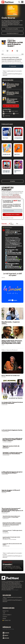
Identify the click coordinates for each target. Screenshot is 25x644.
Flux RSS (6, 111)
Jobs (4, 613)
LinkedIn (6, 633)
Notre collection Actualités (13, 29)
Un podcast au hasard (12, 33)
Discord (6, 638)
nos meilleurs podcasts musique (13, 197)
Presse (4, 619)
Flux (17, 224)
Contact (5, 617)
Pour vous (4, 224)
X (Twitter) (6, 116)
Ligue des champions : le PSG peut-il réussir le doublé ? (15, 43)
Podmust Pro (7, 620)
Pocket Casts (13, 111)
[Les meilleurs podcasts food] (12, 566)
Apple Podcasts (8, 114)
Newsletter (5, 611)
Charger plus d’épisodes (11, 106)
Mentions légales (15, 590)
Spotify (16, 114)
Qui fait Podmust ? (7, 615)
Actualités (12, 181)
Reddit (5, 635)
